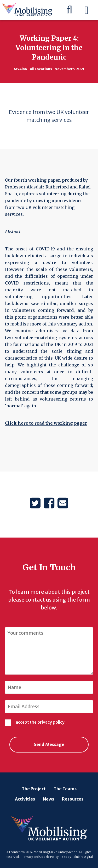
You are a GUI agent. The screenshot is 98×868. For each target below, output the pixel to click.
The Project (34, 789)
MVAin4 (21, 69)
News (48, 799)
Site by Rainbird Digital (77, 857)
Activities (25, 799)
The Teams (65, 789)
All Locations (41, 69)
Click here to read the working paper (46, 423)
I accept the (35, 722)
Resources (73, 799)
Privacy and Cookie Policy (41, 857)
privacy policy (51, 722)
